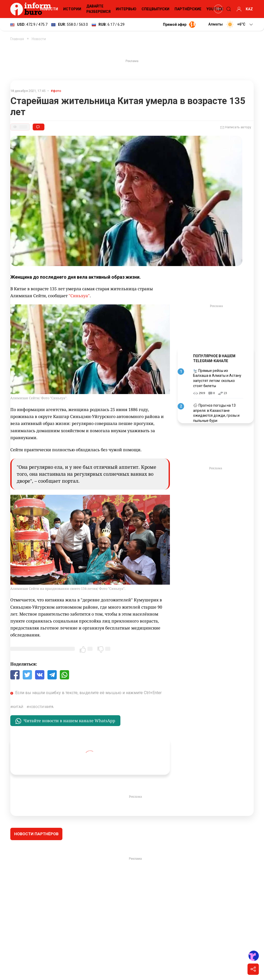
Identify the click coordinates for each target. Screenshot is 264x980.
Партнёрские (188, 9)
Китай (18, 707)
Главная (17, 39)
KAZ (249, 9)
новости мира (41, 707)
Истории (72, 9)
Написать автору (236, 127)
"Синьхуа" (79, 296)
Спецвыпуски (155, 9)
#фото (56, 91)
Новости (49, 9)
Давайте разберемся (98, 9)
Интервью (126, 9)
